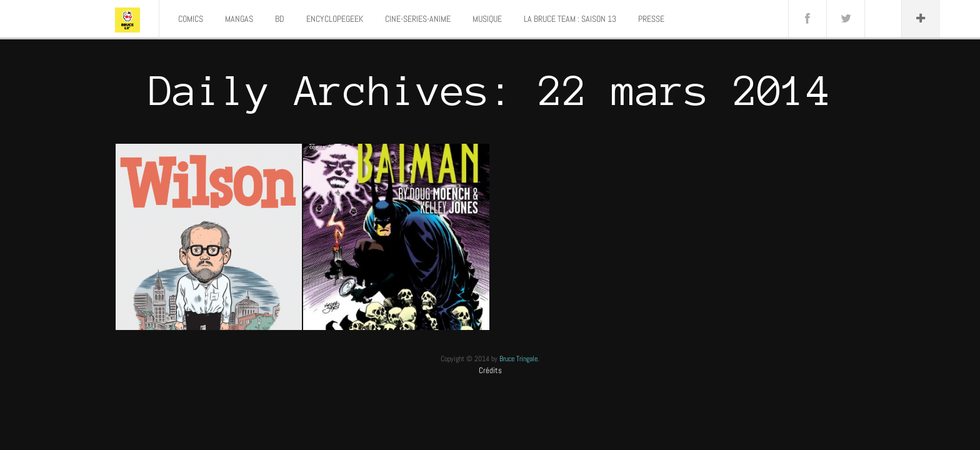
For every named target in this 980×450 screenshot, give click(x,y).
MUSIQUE (487, 19)
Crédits (490, 370)
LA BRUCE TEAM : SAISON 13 (570, 19)
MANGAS (239, 19)
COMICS (191, 19)
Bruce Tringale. (519, 359)
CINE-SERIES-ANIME (418, 19)
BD (280, 19)
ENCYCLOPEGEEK (335, 19)
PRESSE (651, 19)
